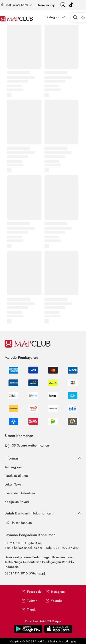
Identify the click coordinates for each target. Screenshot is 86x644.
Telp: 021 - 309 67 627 (62, 548)
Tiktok (29, 610)
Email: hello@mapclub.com (23, 548)
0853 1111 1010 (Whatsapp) (25, 573)
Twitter (29, 601)
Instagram (55, 592)
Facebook (31, 592)
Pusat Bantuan (22, 523)
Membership (47, 5)
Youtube (54, 601)
